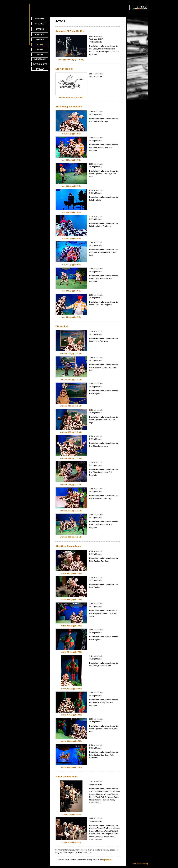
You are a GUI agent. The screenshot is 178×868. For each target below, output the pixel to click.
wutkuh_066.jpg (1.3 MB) (71, 537)
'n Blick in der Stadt (66, 777)
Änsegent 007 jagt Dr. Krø (70, 31)
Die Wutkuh (62, 326)
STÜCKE (40, 29)
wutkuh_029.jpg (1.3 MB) (71, 432)
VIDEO (40, 54)
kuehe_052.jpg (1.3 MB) (71, 741)
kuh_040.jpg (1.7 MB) (71, 212)
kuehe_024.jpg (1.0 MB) (71, 652)
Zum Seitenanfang (140, 864)
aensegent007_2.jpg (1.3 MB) (71, 60)
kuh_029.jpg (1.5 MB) (71, 160)
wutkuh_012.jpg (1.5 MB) (71, 380)
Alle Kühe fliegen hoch (68, 546)
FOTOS (40, 45)
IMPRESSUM (40, 59)
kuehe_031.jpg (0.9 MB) (71, 689)
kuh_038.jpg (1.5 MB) (71, 186)
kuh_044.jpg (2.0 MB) (71, 265)
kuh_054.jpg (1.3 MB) (71, 317)
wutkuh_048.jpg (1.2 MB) (71, 484)
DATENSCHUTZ (40, 64)
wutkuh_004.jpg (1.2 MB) (71, 353)
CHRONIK (40, 19)
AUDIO (40, 49)
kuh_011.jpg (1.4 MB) (71, 134)
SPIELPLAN (40, 24)
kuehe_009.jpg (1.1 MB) (71, 600)
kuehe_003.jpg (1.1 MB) (71, 573)
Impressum (107, 860)
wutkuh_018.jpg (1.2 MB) (71, 406)
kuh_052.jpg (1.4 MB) (71, 291)
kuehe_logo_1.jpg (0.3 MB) (71, 97)
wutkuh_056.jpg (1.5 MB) (71, 511)
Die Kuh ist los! (64, 69)
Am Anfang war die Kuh (69, 107)
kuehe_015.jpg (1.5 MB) (71, 626)
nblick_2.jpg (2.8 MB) (71, 842)
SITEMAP (40, 69)
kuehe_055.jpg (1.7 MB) (71, 767)
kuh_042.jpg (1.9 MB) (71, 238)
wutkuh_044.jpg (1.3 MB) (71, 458)
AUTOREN (40, 34)
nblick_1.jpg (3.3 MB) (71, 814)
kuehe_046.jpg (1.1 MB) (71, 715)
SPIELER (40, 39)
